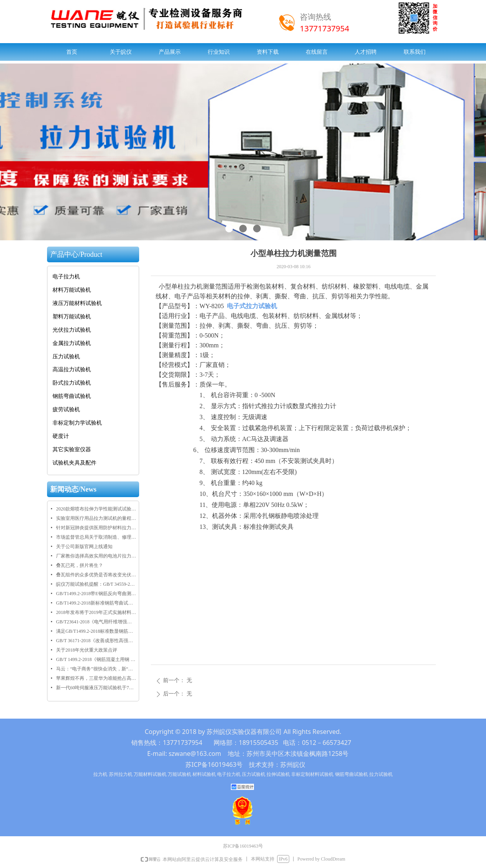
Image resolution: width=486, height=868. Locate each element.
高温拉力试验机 (72, 370)
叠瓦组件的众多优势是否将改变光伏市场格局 (96, 575)
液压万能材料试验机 (77, 303)
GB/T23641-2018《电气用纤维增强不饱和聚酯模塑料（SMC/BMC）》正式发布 (96, 622)
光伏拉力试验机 (72, 330)
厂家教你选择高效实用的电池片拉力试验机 (96, 556)
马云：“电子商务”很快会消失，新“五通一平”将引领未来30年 (96, 669)
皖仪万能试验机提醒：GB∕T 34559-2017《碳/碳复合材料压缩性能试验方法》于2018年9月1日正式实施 (96, 584)
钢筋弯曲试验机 (72, 396)
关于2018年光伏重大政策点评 (87, 650)
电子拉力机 (66, 277)
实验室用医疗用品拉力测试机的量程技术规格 (96, 518)
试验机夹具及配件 (74, 463)
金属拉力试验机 (72, 343)
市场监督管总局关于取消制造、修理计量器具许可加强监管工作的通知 (96, 537)
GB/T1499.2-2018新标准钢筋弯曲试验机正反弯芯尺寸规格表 (96, 603)
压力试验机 (66, 357)
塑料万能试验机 (72, 317)
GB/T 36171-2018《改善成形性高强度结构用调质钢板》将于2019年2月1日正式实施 (96, 641)
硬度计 (61, 436)
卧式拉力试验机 (72, 383)
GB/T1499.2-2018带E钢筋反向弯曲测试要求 (96, 594)
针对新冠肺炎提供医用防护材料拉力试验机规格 (96, 528)
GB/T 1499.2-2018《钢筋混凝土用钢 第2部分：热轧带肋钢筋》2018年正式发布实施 (96, 659)
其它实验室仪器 (72, 449)
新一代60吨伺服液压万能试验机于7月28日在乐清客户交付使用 (96, 688)
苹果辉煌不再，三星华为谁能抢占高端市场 (96, 678)
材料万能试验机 (72, 290)
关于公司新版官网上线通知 (84, 547)
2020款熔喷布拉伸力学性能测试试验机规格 (96, 509)
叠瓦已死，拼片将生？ (80, 565)
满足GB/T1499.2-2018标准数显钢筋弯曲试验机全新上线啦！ (96, 631)
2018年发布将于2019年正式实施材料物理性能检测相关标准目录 (96, 612)
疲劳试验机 (66, 409)
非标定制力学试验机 (77, 423)
